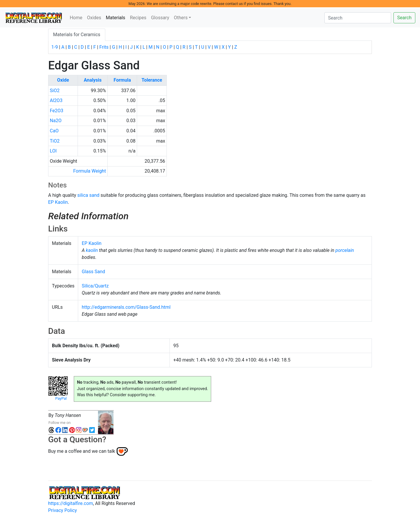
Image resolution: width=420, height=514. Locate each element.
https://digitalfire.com (71, 503)
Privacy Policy (63, 510)
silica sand (88, 195)
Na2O (56, 121)
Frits (104, 47)
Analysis (93, 80)
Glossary (160, 18)
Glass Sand (93, 272)
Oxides (94, 18)
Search (404, 18)
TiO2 (55, 141)
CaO (54, 131)
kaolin (92, 250)
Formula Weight (90, 171)
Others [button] (181, 18)
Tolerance (152, 80)
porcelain (345, 250)
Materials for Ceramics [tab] (77, 35)
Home (76, 18)
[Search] (358, 18)
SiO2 (55, 91)
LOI (53, 151)
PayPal (61, 398)
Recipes (138, 18)
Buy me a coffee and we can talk (82, 451)
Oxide (63, 80)
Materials (117, 17)
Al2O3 (56, 100)
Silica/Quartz (95, 286)
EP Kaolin (58, 202)
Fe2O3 (57, 111)
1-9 (55, 47)
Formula (122, 80)
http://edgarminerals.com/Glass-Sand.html (126, 307)
